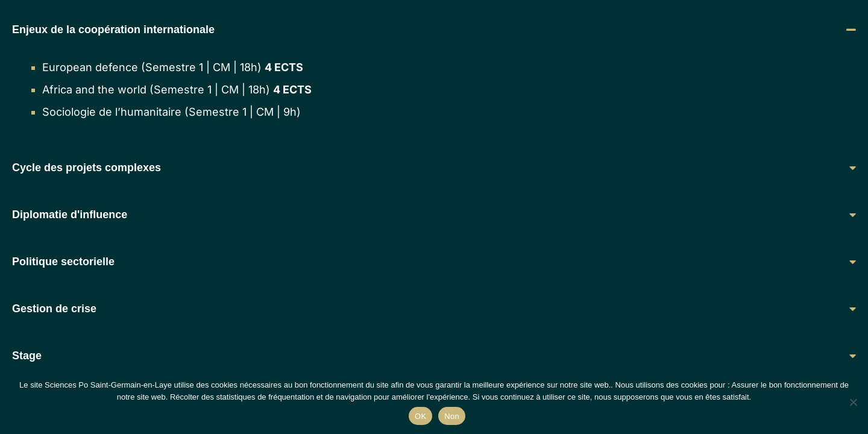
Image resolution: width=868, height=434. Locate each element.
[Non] (853, 402)
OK (420, 416)
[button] (434, 30)
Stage (27, 356)
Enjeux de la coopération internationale (113, 30)
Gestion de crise (54, 309)
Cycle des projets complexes (86, 168)
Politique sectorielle (63, 262)
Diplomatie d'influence (70, 215)
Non (452, 416)
